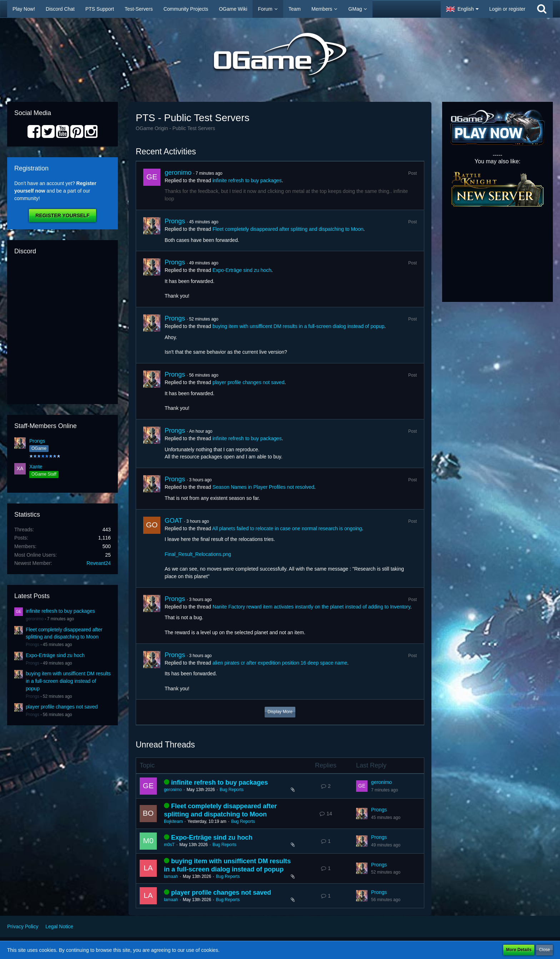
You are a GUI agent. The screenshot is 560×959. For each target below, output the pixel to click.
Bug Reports (232, 790)
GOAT (173, 521)
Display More (280, 712)
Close (544, 950)
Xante (36, 467)
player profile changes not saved (62, 707)
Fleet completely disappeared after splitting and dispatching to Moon (288, 229)
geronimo (35, 619)
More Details (519, 950)
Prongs (37, 441)
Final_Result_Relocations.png (198, 554)
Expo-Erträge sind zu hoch (55, 655)
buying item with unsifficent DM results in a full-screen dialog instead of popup (68, 681)
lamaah (171, 876)
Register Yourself (62, 215)
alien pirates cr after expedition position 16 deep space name (280, 663)
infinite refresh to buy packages (60, 611)
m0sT (169, 845)
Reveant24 (99, 563)
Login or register (507, 9)
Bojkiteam (173, 821)
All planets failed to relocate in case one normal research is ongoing (287, 528)
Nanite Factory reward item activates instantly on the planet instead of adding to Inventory (311, 607)
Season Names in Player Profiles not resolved (263, 487)
